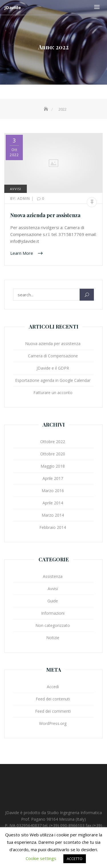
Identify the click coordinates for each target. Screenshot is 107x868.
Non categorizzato (53, 625)
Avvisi (16, 189)
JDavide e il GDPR (53, 368)
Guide (53, 601)
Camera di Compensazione (53, 356)
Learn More (22, 253)
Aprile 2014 (53, 503)
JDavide (13, 8)
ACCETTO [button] (75, 859)
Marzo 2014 (53, 515)
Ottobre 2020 (53, 454)
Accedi (53, 687)
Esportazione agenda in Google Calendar (53, 380)
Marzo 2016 (53, 491)
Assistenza (53, 576)
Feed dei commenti (53, 711)
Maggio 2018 (53, 466)
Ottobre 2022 (53, 442)
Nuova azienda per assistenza (45, 215)
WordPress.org (53, 723)
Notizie (53, 638)
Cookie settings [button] (41, 858)
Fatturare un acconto (53, 393)
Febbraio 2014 (53, 527)
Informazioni (53, 613)
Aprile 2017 (53, 478)
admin (21, 198)
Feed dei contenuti (53, 699)
